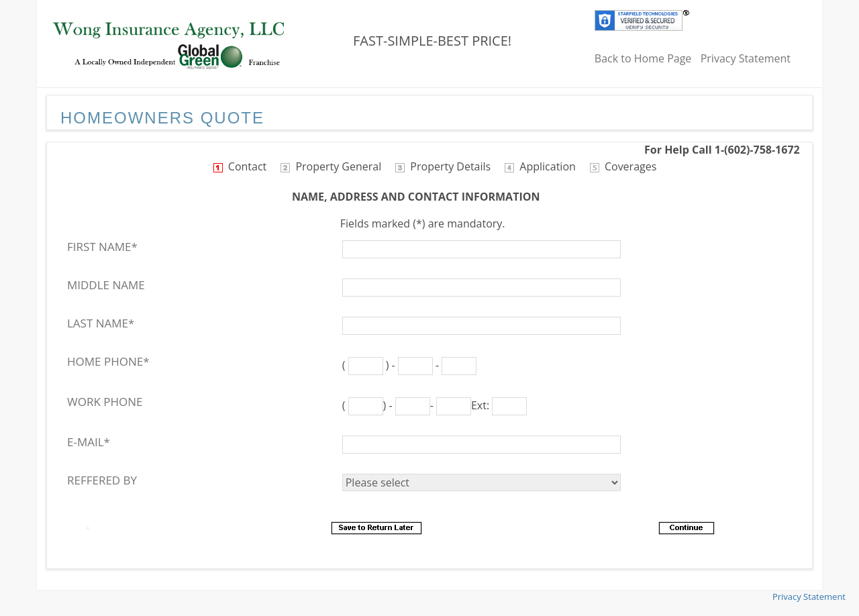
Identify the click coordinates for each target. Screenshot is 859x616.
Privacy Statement (746, 58)
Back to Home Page (643, 58)
